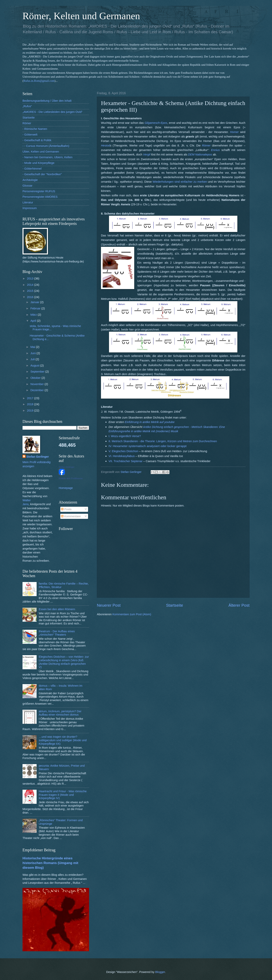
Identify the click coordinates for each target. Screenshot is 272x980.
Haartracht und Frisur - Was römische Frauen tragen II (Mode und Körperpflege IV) (63, 795)
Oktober (36, 378)
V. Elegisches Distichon (123, 451)
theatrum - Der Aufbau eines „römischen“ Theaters (57, 633)
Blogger (160, 972)
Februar (36, 308)
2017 (31, 398)
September (38, 372)
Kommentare (71, 516)
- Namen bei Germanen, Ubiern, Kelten (47, 157)
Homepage (66, 488)
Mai (33, 347)
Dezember (37, 390)
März (34, 315)
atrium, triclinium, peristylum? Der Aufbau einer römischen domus (60, 713)
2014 (31, 285)
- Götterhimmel (32, 169)
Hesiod (105, 146)
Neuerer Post (109, 605)
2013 (31, 278)
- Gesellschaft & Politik (37, 140)
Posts (66, 509)
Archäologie (30, 180)
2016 (31, 297)
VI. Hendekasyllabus (122, 456)
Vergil (147, 155)
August (35, 366)
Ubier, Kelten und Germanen (41, 152)
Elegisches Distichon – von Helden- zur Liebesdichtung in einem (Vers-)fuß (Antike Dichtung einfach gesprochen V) (64, 662)
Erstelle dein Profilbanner (71, 478)
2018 (31, 404)
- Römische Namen (35, 129)
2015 (31, 291)
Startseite (174, 605)
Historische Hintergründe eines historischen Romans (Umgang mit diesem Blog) (50, 863)
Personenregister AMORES (40, 197)
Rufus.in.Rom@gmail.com (39, 81)
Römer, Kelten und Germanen (81, 16)
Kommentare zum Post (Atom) (132, 614)
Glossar (27, 186)
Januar (35, 302)
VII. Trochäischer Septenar (126, 461)
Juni (33, 353)
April (34, 321)
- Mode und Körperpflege (38, 163)
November (37, 384)
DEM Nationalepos (200, 155)
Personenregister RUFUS (39, 191)
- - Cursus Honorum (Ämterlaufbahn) (46, 146)
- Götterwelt (30, 135)
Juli (33, 359)
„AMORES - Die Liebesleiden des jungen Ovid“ (52, 112)
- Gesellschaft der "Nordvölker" (42, 174)
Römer (27, 123)
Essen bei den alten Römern (57, 609)
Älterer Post (239, 605)
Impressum (30, 208)
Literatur (28, 202)
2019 (31, 411)
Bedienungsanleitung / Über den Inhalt (47, 101)
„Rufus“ (27, 106)
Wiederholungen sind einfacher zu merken (180, 182)
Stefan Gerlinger (38, 457)
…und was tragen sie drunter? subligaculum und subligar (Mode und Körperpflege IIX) (63, 740)
